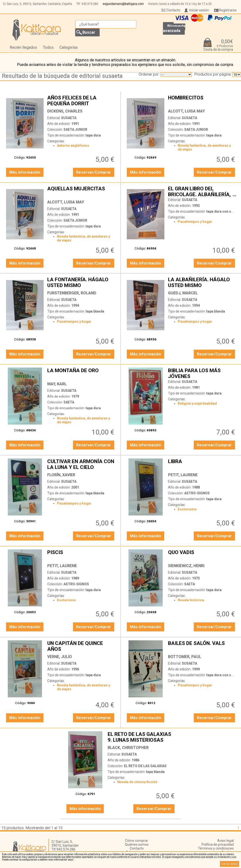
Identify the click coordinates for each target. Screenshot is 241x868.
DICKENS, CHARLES (65, 111)
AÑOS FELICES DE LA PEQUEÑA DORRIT (81, 101)
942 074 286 (90, 4)
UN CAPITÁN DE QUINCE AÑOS (81, 646)
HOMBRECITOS (202, 101)
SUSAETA (69, 118)
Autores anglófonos (73, 145)
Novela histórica (191, 600)
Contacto (173, 10)
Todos (48, 47)
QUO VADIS (202, 555)
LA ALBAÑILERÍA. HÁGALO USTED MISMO (202, 282)
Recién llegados (23, 47)
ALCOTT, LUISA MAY (186, 111)
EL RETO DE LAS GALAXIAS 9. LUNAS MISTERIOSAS (142, 737)
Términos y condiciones (216, 848)
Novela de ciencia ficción (137, 782)
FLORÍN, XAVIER (61, 475)
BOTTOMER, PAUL (185, 657)
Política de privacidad (218, 844)
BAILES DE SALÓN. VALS (202, 646)
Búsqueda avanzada (174, 28)
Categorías (69, 47)
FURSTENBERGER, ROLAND (72, 293)
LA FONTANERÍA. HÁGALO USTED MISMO (81, 282)
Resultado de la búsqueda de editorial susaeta (62, 76)
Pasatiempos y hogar (195, 222)
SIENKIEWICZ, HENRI (186, 566)
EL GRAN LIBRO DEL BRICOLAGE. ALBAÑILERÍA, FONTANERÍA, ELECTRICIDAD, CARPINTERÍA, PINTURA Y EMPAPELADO (202, 192)
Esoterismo (187, 509)
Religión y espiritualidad (197, 403)
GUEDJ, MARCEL (183, 293)
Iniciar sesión (199, 10)
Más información (25, 172)
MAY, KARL (57, 384)
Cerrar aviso (229, 864)
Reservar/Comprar (94, 172)
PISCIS (81, 555)
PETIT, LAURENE (183, 475)
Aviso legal (225, 841)
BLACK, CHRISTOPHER (128, 748)
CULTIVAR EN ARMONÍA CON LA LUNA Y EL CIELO (81, 464)
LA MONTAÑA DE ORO (81, 373)
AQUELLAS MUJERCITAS (81, 192)
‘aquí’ (71, 860)
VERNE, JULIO (60, 657)
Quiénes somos (137, 844)
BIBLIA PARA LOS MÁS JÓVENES (202, 373)
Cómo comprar (137, 841)
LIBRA (202, 464)
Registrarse (228, 10)
